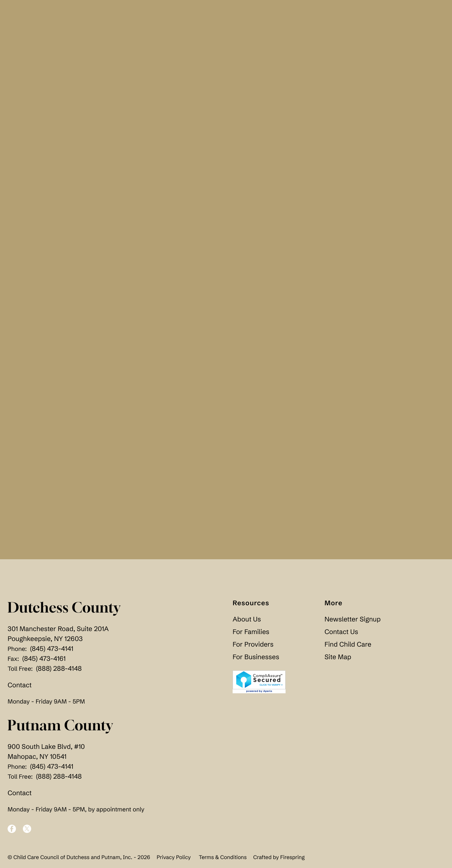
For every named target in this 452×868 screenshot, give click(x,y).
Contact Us (341, 635)
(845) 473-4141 (52, 651)
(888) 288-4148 (59, 671)
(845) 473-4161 (44, 661)
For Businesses (256, 660)
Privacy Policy (174, 860)
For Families (251, 635)
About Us (247, 622)
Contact (20, 688)
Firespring (293, 860)
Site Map (338, 660)
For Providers (253, 647)
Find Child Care (348, 647)
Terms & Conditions (223, 860)
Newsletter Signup (353, 622)
